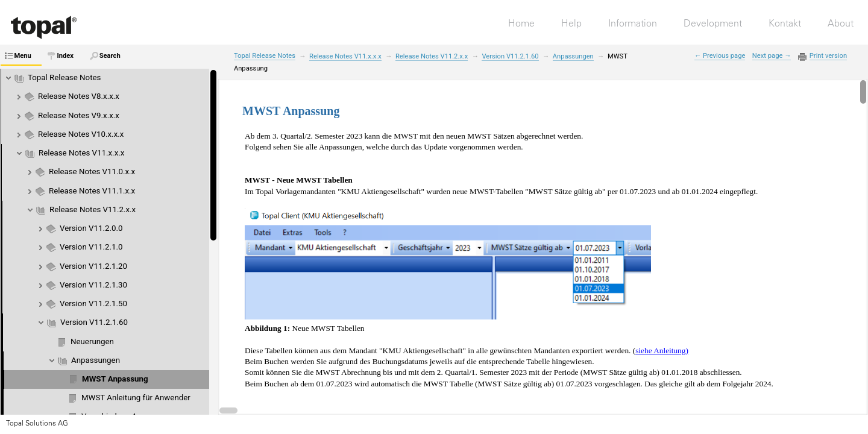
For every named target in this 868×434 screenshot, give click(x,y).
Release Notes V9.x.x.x (79, 115)
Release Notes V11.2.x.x (93, 209)
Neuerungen (92, 341)
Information (633, 23)
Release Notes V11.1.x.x (92, 191)
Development (713, 23)
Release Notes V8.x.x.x (79, 96)
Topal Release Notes (64, 77)
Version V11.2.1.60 (94, 322)
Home (521, 23)
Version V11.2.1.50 (93, 303)
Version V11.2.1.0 (91, 247)
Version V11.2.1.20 (93, 266)
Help (571, 23)
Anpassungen (96, 360)
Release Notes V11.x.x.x (81, 153)
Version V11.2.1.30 (93, 285)
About (841, 23)
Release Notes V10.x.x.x (81, 134)
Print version (828, 56)
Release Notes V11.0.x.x (92, 171)
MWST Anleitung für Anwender (136, 398)
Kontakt (785, 23)
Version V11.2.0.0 (91, 228)
